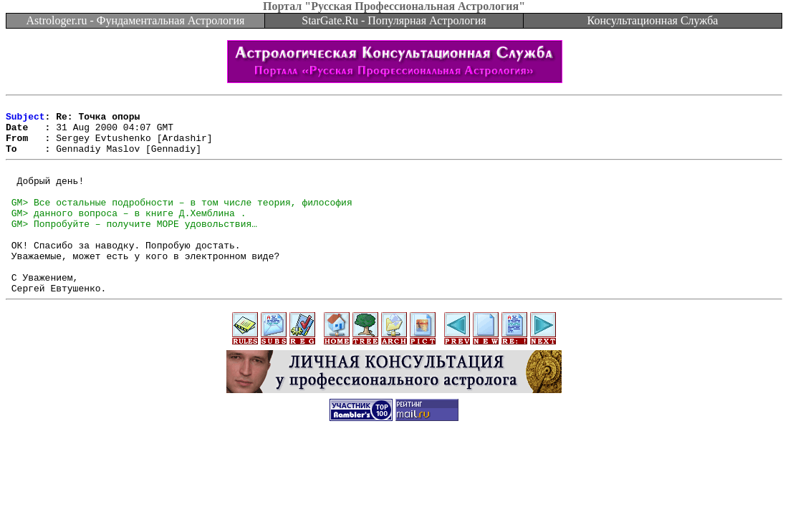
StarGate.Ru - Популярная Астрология (394, 20)
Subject (25, 120)
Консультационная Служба (653, 20)
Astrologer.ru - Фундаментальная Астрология (136, 20)
